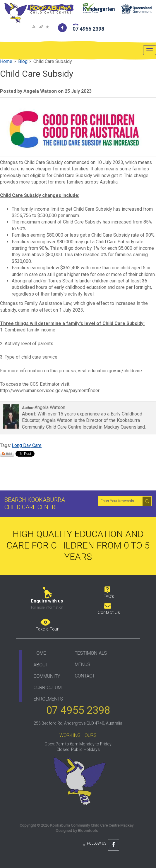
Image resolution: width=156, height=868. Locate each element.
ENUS (83, 664)
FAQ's (109, 596)
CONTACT (83, 676)
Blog (23, 61)
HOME (38, 653)
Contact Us (109, 612)
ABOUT (39, 664)
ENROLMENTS (46, 699)
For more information (47, 607)
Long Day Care (27, 445)
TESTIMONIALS (89, 653)
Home (6, 61)
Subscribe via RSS (7, 454)
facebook (62, 28)
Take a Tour (47, 629)
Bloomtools (86, 831)
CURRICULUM (46, 687)
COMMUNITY (45, 676)
